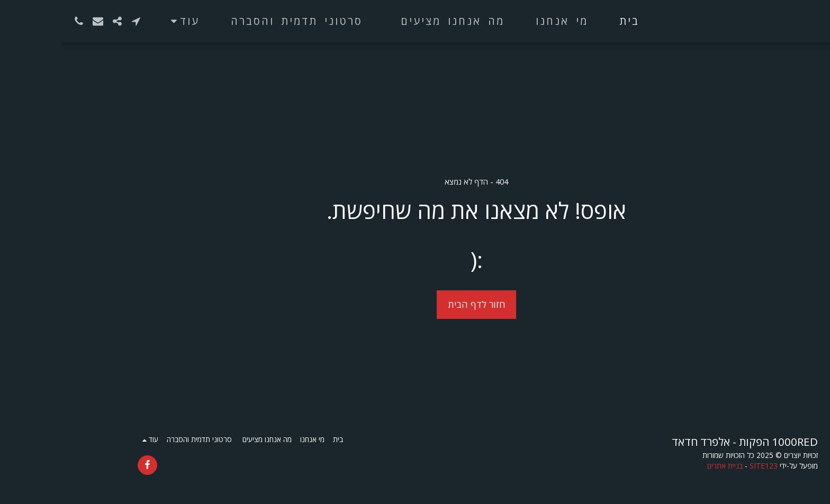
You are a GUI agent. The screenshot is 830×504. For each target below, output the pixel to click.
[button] (75, 21)
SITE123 (702, 466)
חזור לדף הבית (415, 304)
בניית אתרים (664, 466)
